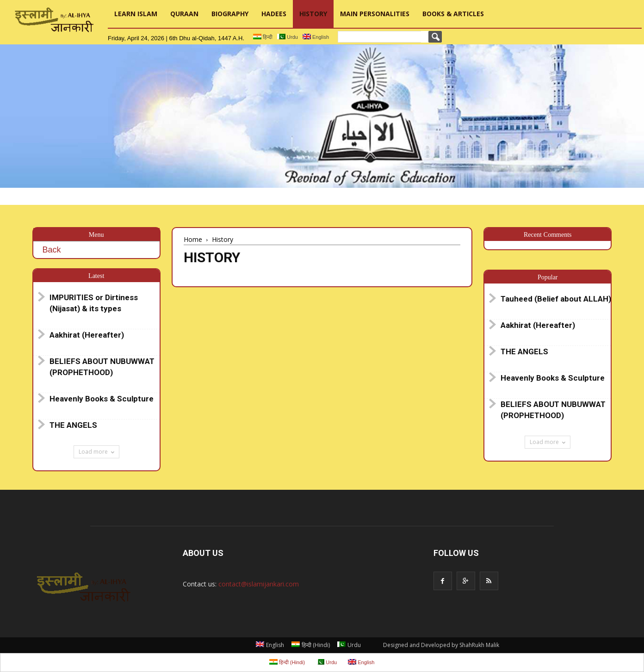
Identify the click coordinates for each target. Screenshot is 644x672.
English (316, 37)
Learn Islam (136, 14)
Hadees (274, 14)
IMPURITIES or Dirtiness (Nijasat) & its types (94, 303)
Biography (230, 14)
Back (52, 250)
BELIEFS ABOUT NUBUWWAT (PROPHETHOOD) (102, 367)
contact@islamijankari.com (259, 584)
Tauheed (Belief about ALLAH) (556, 299)
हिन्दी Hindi (311, 645)
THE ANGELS (73, 425)
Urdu (288, 37)
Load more (96, 452)
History (313, 14)
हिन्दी (263, 37)
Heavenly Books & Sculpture (102, 399)
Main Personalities (375, 14)
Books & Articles (453, 14)
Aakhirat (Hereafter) (87, 335)
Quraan (184, 14)
